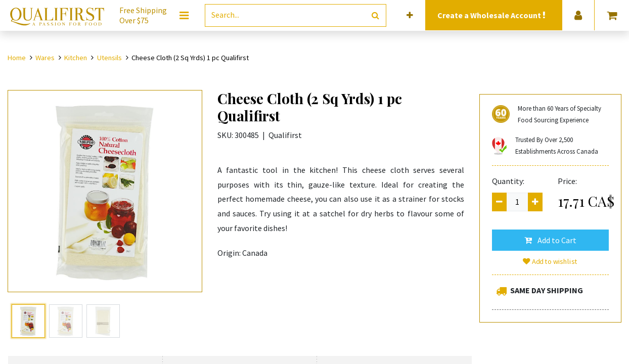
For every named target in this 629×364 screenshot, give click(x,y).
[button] (410, 15)
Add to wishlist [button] (550, 261)
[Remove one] (499, 202)
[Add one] (535, 202)
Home (17, 58)
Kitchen (76, 58)
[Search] (375, 15)
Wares (45, 58)
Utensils (109, 58)
